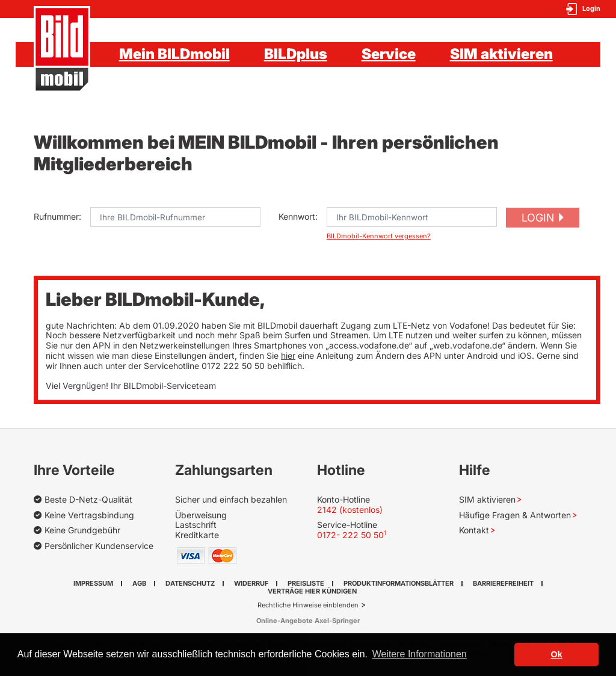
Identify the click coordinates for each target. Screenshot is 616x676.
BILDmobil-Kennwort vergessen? (379, 236)
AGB (139, 583)
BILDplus (296, 54)
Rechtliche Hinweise (290, 605)
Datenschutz (190, 583)
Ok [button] (557, 654)
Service (389, 54)
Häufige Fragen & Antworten (515, 515)
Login (538, 218)
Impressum (93, 583)
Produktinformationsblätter (399, 583)
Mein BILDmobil (174, 54)
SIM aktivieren (501, 54)
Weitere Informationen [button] (420, 654)
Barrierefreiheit (503, 583)
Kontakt (474, 530)
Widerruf (251, 583)
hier (288, 355)
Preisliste (306, 583)
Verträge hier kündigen (312, 591)
